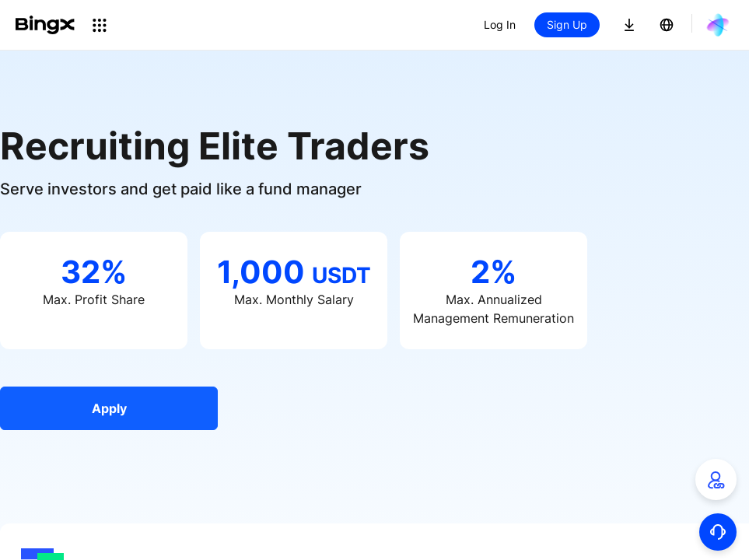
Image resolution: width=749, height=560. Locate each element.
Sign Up (567, 24)
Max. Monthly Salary (294, 299)
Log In (500, 24)
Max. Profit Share (94, 299)
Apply (109, 408)
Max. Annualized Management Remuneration (493, 309)
